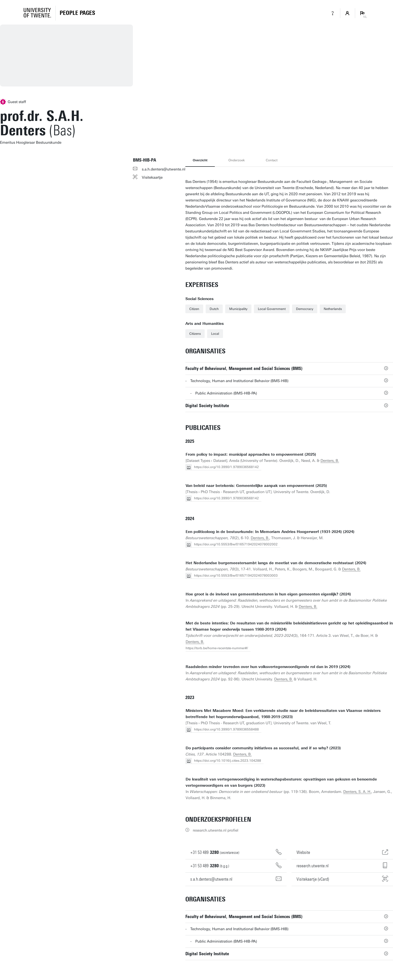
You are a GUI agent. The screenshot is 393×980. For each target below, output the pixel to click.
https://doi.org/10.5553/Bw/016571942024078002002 (236, 544)
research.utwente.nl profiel (216, 830)
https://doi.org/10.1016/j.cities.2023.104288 (228, 761)
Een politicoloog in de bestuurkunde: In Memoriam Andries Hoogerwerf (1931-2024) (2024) (270, 532)
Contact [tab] (272, 160)
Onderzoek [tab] (237, 160)
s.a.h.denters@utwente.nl (164, 169)
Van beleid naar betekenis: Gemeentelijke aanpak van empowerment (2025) (256, 486)
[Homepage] (77, 13)
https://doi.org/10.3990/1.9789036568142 (226, 467)
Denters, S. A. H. (357, 792)
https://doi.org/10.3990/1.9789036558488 (226, 729)
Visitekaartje (152, 177)
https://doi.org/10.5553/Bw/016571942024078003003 (236, 575)
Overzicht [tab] (200, 160)
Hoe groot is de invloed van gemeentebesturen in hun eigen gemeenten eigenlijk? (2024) (268, 594)
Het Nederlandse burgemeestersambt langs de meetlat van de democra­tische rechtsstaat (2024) (276, 563)
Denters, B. (330, 461)
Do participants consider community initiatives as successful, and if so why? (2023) (263, 748)
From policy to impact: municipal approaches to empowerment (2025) (251, 454)
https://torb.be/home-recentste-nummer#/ (217, 648)
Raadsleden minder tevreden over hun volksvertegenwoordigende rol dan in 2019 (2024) (268, 667)
